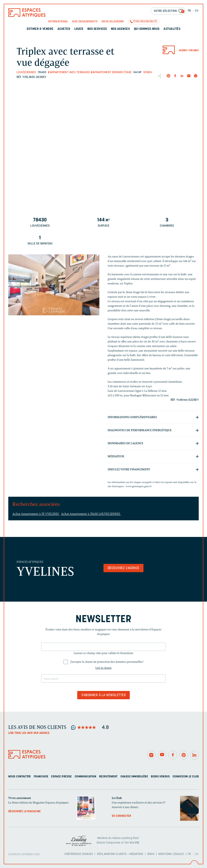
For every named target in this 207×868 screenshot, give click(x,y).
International (58, 22)
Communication (85, 777)
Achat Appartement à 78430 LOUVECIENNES (91, 514)
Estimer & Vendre (40, 29)
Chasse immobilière (134, 777)
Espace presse (61, 777)
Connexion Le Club (186, 777)
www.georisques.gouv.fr (139, 486)
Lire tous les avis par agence (29, 733)
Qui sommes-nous (147, 29)
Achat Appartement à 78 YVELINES (36, 514)
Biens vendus (160, 777)
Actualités (172, 29)
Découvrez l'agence (123, 568)
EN (197, 11)
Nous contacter (20, 777)
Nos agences (120, 29)
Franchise (41, 777)
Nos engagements (85, 22)
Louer (79, 29)
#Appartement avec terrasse (69, 72)
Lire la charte (103, 668)
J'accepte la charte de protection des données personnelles (107, 662)
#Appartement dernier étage (111, 72)
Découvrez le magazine (25, 812)
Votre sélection (169, 11)
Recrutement (108, 777)
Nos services (97, 29)
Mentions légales (171, 854)
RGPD (151, 854)
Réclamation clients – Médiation (120, 854)
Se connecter (121, 816)
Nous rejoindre (113, 22)
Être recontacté (145, 22)
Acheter (64, 29)
